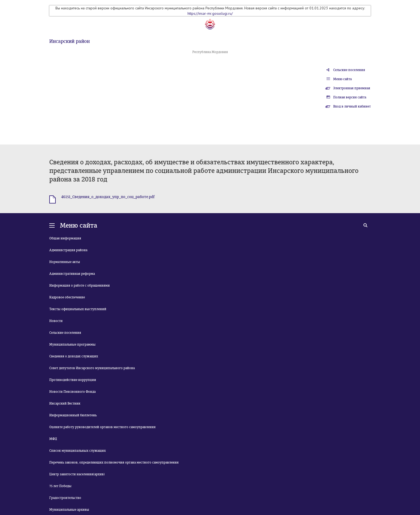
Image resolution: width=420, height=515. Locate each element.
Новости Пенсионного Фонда (72, 392)
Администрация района (68, 250)
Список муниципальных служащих (78, 451)
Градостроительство (65, 498)
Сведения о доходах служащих (74, 356)
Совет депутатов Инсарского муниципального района (92, 368)
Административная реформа (72, 274)
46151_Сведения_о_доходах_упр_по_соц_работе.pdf (108, 197)
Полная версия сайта (350, 97)
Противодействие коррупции (73, 380)
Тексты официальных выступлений (78, 309)
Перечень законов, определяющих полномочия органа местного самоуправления (114, 462)
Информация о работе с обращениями (80, 286)
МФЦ (53, 439)
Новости (56, 321)
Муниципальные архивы (69, 510)
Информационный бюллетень (73, 415)
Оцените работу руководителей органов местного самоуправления (102, 427)
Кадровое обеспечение (67, 297)
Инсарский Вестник (65, 403)
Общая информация (65, 238)
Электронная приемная (352, 88)
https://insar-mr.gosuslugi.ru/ (210, 13)
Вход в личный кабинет (352, 106)
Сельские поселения (349, 70)
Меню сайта (342, 79)
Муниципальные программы (72, 344)
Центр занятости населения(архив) (77, 474)
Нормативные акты (65, 262)
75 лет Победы (60, 486)
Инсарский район (70, 41)
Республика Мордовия (210, 52)
